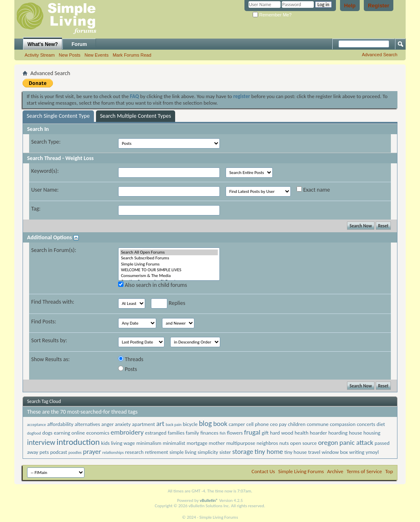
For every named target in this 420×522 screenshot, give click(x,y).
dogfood (34, 433)
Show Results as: (50, 359)
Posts (128, 369)
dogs (47, 433)
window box (335, 452)
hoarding (338, 433)
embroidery (127, 432)
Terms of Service (364, 471)
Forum (79, 44)
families (176, 433)
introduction (78, 442)
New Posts (70, 55)
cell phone (257, 424)
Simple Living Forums (169, 264)
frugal (252, 432)
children (297, 424)
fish (222, 433)
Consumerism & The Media (169, 276)
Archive (335, 471)
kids (106, 443)
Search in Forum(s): (54, 250)
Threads (131, 359)
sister (225, 452)
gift (265, 433)
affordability (60, 424)
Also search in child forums (153, 285)
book (220, 424)
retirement (156, 452)
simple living (183, 452)
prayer (92, 452)
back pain (174, 425)
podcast (58, 452)
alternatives (87, 424)
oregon (328, 443)
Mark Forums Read (132, 55)
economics (98, 433)
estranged (155, 433)
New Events (97, 55)
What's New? (43, 44)
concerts (366, 424)
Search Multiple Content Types (136, 116)
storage (243, 452)
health (301, 433)
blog (205, 424)
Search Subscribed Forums (169, 258)
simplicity (208, 452)
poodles (75, 452)
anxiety (123, 424)
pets (44, 452)
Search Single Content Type (58, 116)
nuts (284, 443)
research (134, 452)
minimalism (149, 443)
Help (350, 6)
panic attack (356, 443)
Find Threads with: (53, 302)
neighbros (267, 443)
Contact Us (263, 471)
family (192, 433)
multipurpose (241, 443)
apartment (144, 424)
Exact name (313, 190)
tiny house (296, 452)
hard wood (282, 433)
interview (41, 442)
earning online (69, 433)
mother (217, 443)
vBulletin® (209, 500)
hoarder (318, 433)
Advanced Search (380, 55)
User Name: (45, 190)
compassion (343, 424)
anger (107, 424)
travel (314, 452)
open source (303, 443)
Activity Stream (40, 55)
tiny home (269, 452)
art (160, 424)
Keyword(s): (45, 171)
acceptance (37, 425)
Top (389, 471)
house (356, 433)
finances (209, 433)
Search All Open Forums (169, 252)
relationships (113, 452)
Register (379, 6)
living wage (123, 443)
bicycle (190, 424)
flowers (235, 433)
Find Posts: (44, 322)
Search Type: (46, 142)
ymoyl (372, 452)
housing (372, 433)
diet (381, 424)
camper (237, 424)
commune (318, 424)
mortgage (197, 443)
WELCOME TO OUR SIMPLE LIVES (169, 270)
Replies (168, 303)
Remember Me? (272, 15)
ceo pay (278, 424)
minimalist (174, 443)
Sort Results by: (49, 340)
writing (357, 452)
